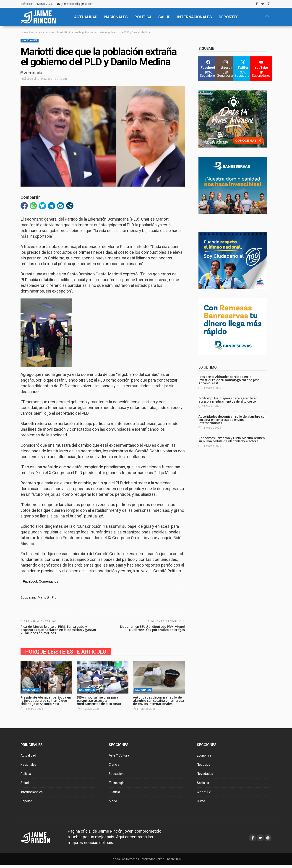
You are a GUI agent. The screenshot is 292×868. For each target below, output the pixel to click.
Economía (204, 759)
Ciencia (114, 768)
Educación (116, 777)
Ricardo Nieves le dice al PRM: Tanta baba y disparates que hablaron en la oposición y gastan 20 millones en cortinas (55, 630)
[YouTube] (261, 69)
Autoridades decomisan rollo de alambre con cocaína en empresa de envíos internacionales (159, 702)
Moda (113, 804)
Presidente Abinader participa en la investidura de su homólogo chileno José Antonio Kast (46, 702)
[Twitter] (243, 69)
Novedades (205, 777)
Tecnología (117, 786)
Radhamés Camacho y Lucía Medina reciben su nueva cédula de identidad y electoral (232, 439)
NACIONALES (116, 17)
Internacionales (195, 17)
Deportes (229, 17)
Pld (54, 597)
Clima (201, 804)
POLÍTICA (143, 17)
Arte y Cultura (119, 759)
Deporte (26, 804)
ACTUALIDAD (86, 17)
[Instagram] (226, 69)
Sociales (203, 786)
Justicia (114, 795)
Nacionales (30, 41)
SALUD (164, 17)
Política (26, 777)
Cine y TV (204, 795)
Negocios (203, 768)
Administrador (33, 73)
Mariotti (44, 597)
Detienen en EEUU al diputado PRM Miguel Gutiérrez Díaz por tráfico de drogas (151, 628)
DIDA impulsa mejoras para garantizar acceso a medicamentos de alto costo (100, 700)
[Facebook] (208, 69)
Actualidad (28, 759)
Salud (25, 786)
